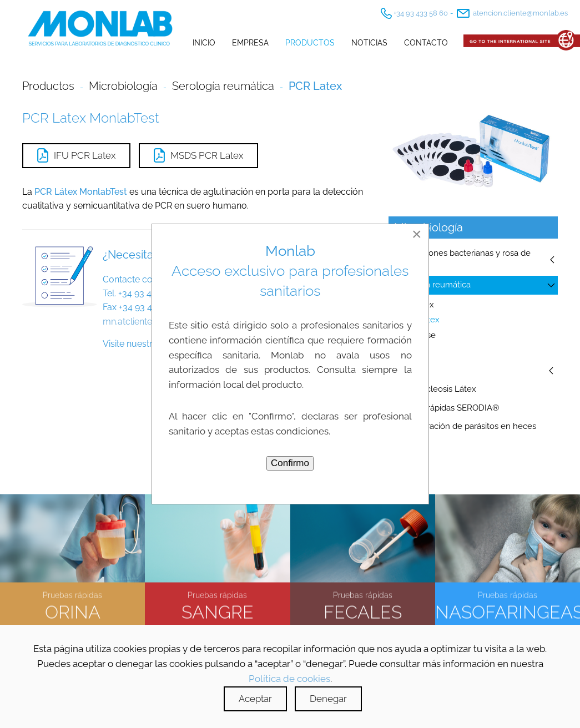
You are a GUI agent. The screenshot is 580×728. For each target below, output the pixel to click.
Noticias (369, 43)
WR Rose (418, 335)
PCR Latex (420, 320)
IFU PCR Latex (76, 155)
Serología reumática (432, 285)
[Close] (417, 234)
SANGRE (218, 611)
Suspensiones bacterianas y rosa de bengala (462, 260)
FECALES (363, 611)
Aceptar (255, 699)
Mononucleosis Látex (435, 389)
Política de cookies (289, 679)
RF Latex (417, 305)
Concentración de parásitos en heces (465, 426)
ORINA (73, 611)
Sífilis (404, 370)
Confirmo (290, 463)
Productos (310, 43)
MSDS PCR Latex (198, 155)
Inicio (204, 43)
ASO (408, 351)
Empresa (250, 43)
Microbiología (123, 86)
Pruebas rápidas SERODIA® (447, 408)
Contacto (426, 43)
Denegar (328, 699)
